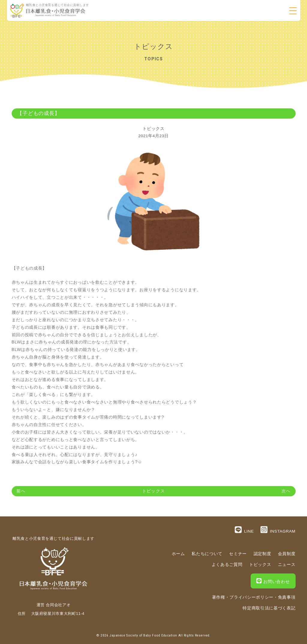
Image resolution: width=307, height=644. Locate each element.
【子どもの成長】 (39, 113)
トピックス (153, 129)
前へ (21, 491)
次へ (286, 491)
